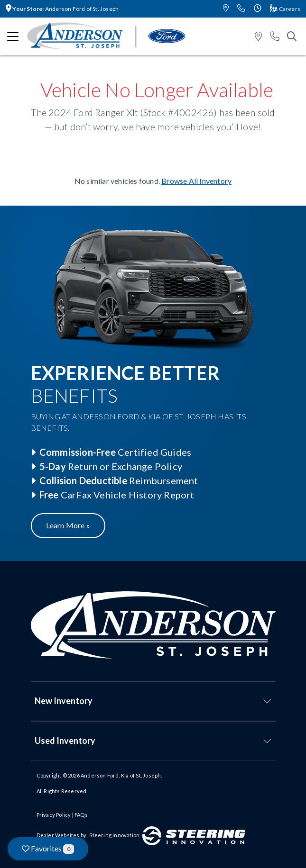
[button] (226, 9)
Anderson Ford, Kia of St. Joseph (121, 775)
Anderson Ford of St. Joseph (62, 9)
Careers (285, 9)
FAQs (81, 815)
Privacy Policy (54, 815)
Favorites (48, 849)
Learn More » (68, 525)
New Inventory (64, 701)
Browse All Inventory (196, 181)
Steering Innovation (114, 835)
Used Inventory (65, 741)
